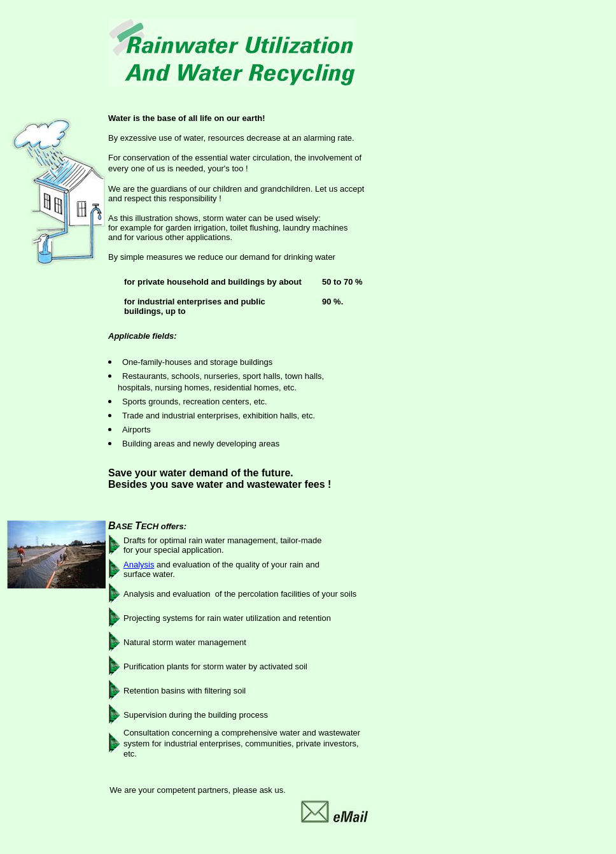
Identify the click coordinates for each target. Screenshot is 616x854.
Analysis (139, 565)
